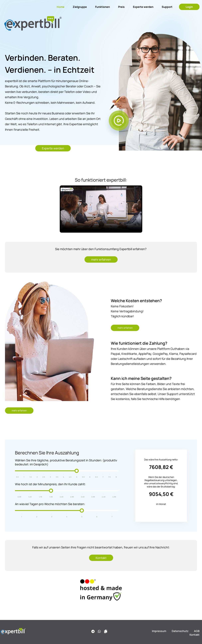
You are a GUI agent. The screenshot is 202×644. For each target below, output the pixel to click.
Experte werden (143, 7)
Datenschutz (180, 631)
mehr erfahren (101, 259)
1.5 (31, 477)
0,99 (19, 497)
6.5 (96, 477)
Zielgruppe (80, 7)
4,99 (114, 497)
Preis (121, 7)
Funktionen (102, 7)
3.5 (57, 477)
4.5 (70, 477)
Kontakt (101, 558)
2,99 (72, 497)
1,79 (40, 497)
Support (167, 7)
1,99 (51, 497)
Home (61, 7)
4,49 (104, 497)
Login (189, 7)
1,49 (30, 497)
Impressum (159, 631)
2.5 (44, 477)
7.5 (109, 477)
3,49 (83, 497)
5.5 (83, 477)
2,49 (61, 497)
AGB (197, 631)
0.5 (17, 477)
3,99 (93, 497)
